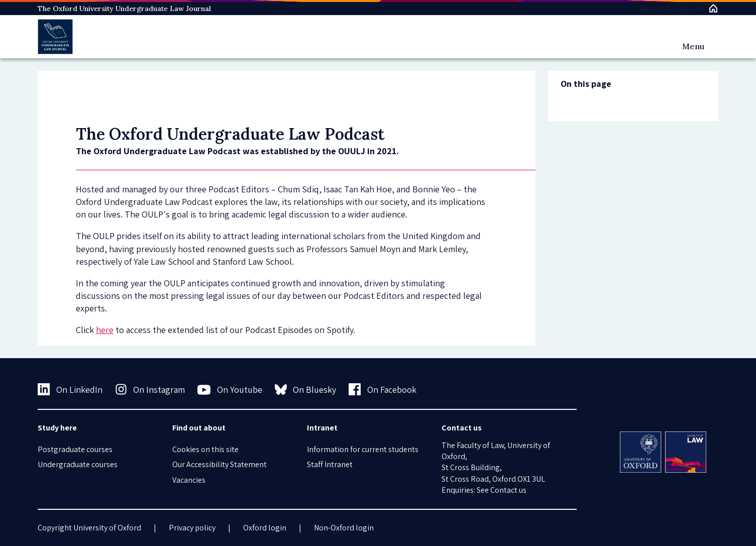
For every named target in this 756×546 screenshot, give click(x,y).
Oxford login (265, 528)
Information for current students (363, 449)
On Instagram (150, 389)
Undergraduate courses (78, 464)
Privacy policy (192, 528)
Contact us (508, 490)
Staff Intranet (330, 464)
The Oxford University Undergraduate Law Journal (124, 9)
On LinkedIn (70, 389)
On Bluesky (306, 389)
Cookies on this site (205, 449)
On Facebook (383, 389)
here (105, 330)
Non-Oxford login (344, 528)
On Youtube (230, 390)
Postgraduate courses (75, 449)
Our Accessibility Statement (220, 464)
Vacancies (189, 480)
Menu (693, 46)
